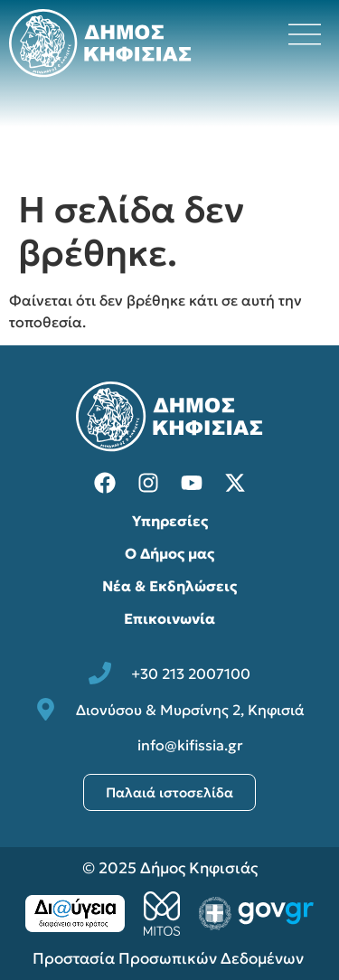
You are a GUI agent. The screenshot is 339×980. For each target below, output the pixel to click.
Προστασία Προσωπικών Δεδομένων (170, 958)
